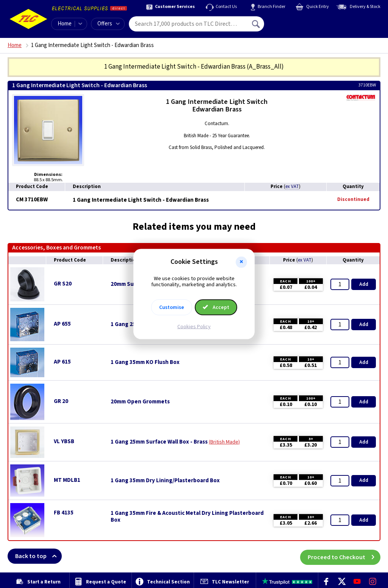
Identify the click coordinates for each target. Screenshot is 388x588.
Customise (172, 307)
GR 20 (61, 401)
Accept (216, 307)
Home (65, 24)
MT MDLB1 (67, 480)
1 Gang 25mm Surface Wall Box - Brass (159, 442)
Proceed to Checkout (344, 556)
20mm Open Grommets (140, 402)
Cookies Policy (194, 327)
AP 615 (62, 362)
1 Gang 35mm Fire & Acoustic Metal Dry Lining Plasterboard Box (187, 517)
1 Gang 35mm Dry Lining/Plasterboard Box (165, 481)
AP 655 (62, 324)
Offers (109, 24)
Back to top (38, 556)
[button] (241, 262)
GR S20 (63, 284)
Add (364, 284)
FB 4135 (64, 513)
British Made (224, 442)
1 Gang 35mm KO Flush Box (145, 362)
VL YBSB (64, 441)
